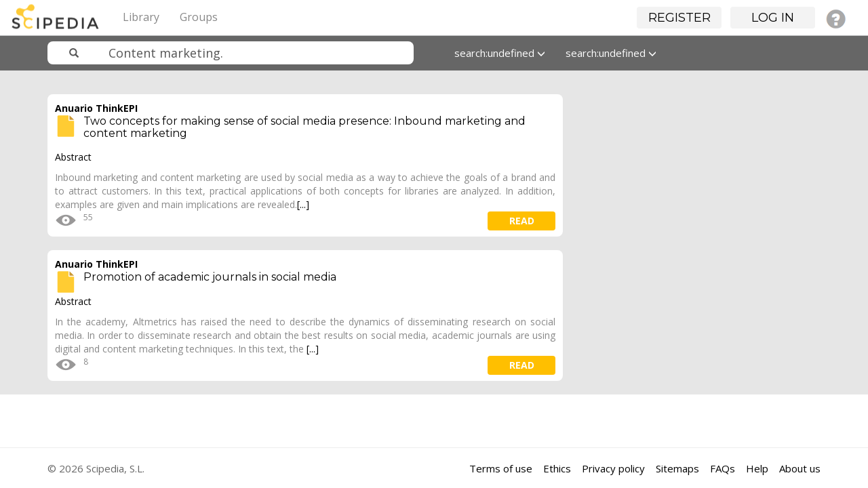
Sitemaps (677, 468)
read (522, 221)
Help (757, 468)
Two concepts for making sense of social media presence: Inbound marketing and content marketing (304, 127)
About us (800, 468)
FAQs (723, 468)
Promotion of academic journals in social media (210, 277)
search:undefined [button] (500, 53)
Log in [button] (773, 18)
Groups (199, 17)
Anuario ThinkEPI (96, 108)
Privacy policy (613, 468)
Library (141, 17)
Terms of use (501, 468)
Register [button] (679, 18)
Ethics (557, 468)
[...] (303, 204)
